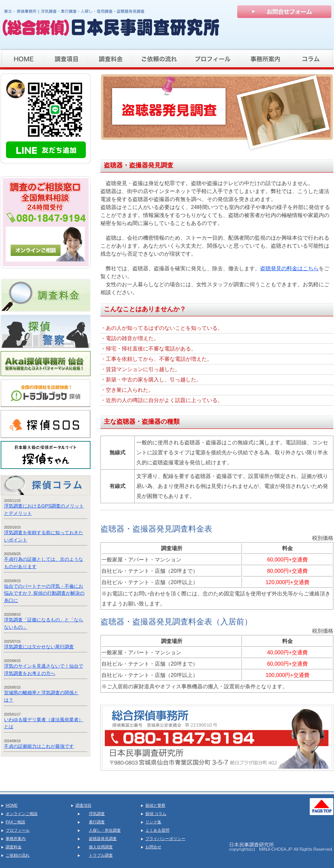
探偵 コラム (156, 814)
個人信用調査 (101, 847)
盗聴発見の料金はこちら (289, 268)
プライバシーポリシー (165, 839)
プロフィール (18, 830)
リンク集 (153, 822)
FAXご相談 (15, 822)
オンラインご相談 (22, 814)
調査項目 (83, 805)
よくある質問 (157, 830)
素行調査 (97, 822)
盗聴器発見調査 (103, 839)
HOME (12, 805)
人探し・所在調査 (105, 830)
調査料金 (14, 847)
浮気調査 (97, 814)
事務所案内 (16, 839)
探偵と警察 (155, 805)
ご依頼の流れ (18, 855)
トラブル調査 (101, 855)
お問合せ (153, 847)
